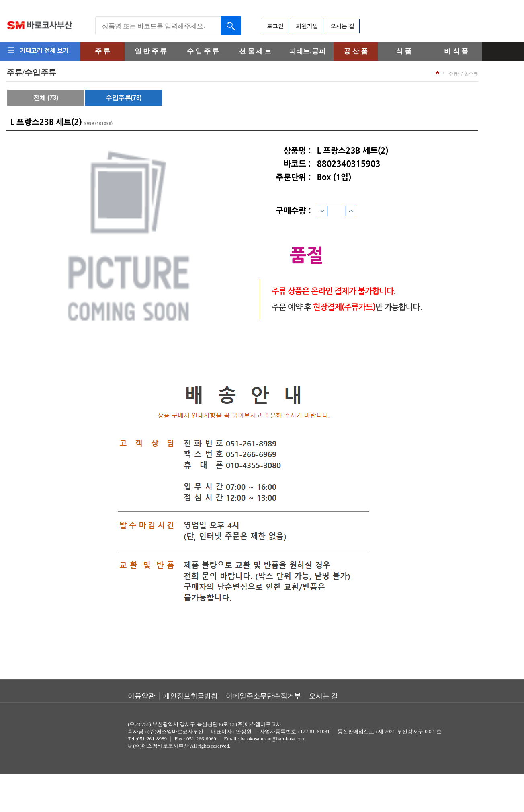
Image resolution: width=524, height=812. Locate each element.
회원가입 (307, 26)
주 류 (102, 51)
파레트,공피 (307, 51)
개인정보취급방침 (190, 696)
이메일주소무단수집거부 (263, 696)
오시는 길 (342, 26)
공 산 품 (356, 51)
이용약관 (141, 696)
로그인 (275, 26)
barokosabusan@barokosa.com (273, 739)
